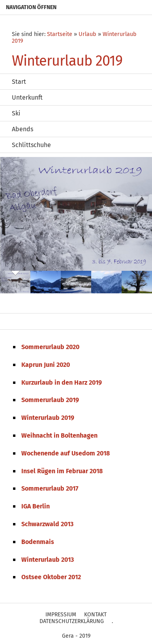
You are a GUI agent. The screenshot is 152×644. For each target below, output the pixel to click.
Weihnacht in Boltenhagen (59, 435)
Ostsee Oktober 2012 (51, 577)
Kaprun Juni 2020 (46, 365)
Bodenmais (38, 542)
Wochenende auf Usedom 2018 (66, 453)
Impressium (61, 615)
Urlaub (87, 34)
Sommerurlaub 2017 (50, 488)
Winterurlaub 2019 (48, 418)
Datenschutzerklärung (72, 621)
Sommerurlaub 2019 (50, 400)
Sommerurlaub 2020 (50, 347)
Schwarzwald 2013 (47, 524)
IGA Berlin (36, 506)
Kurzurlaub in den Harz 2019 (62, 382)
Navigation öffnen (31, 7)
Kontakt (95, 615)
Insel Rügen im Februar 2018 (62, 471)
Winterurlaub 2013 (48, 560)
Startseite (60, 34)
